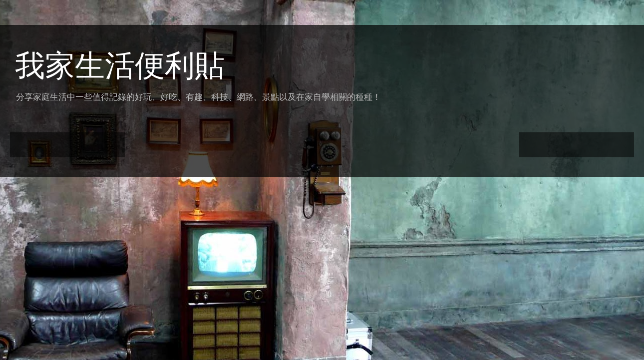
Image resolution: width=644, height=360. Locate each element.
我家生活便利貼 (120, 66)
